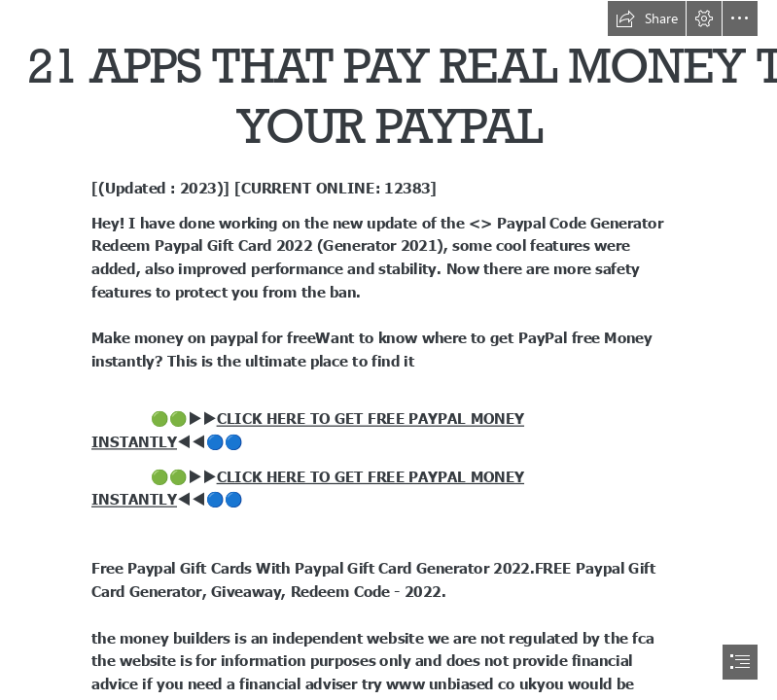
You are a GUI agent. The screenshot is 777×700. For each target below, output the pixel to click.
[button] (647, 18)
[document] (388, 350)
